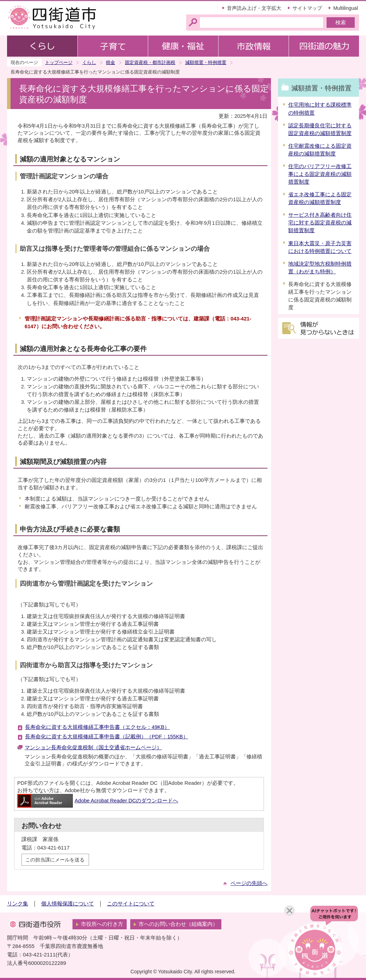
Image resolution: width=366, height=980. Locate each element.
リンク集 (18, 904)
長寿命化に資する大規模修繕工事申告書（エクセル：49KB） (97, 727)
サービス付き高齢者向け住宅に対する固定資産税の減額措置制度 (320, 223)
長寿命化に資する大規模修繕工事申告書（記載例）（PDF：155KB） (107, 737)
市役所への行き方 (102, 924)
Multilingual (346, 8)
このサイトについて (131, 904)
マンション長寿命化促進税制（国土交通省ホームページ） (93, 747)
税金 (111, 62)
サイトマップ (307, 8)
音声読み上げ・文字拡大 (254, 8)
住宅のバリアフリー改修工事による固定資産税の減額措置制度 (320, 174)
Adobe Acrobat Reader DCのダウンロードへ (98, 801)
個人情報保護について (68, 904)
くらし (89, 62)
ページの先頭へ (249, 883)
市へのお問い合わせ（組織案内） (178, 924)
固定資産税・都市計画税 (150, 62)
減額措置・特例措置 (206, 62)
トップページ (59, 62)
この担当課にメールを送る (55, 860)
